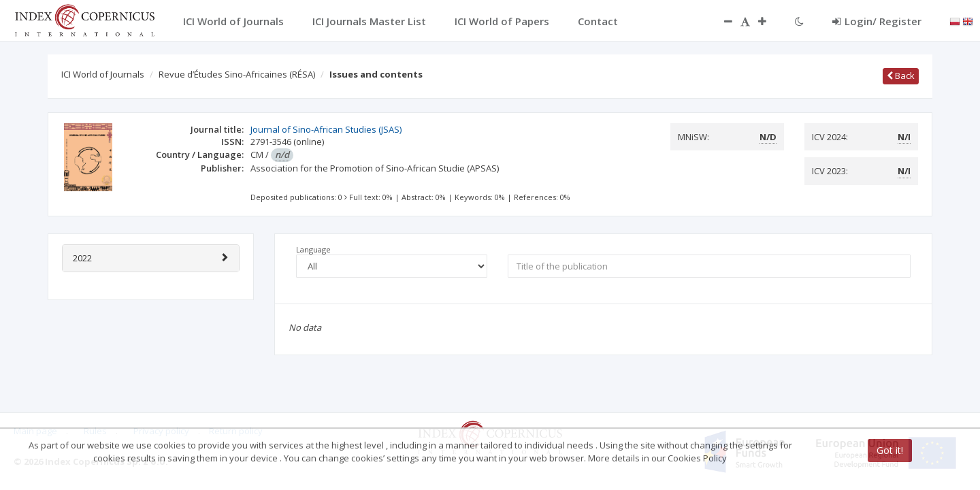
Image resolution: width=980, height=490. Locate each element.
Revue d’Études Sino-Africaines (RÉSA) (237, 74)
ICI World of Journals (103, 74)
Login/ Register (877, 21)
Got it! (890, 450)
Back (901, 76)
